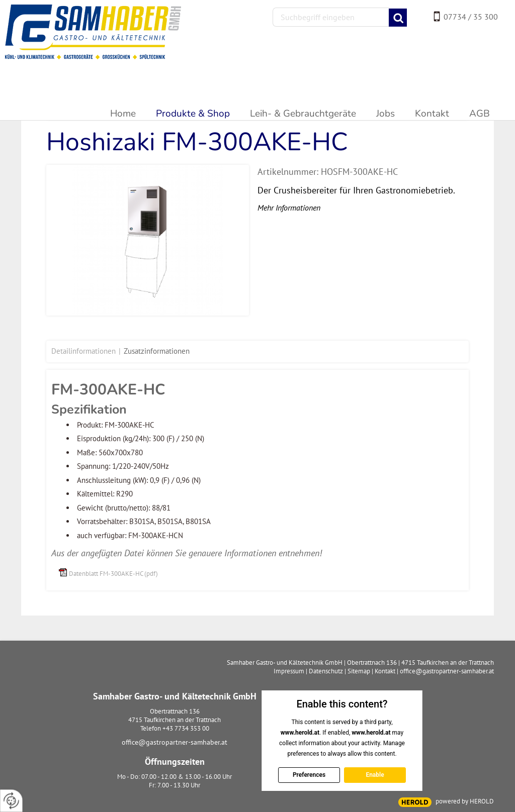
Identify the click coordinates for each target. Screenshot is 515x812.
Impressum (289, 671)
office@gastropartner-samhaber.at (175, 742)
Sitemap (359, 671)
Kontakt (385, 671)
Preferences (309, 775)
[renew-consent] (11, 801)
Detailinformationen (83, 351)
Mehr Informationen (289, 208)
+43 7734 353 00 (186, 728)
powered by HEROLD (465, 801)
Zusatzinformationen (157, 351)
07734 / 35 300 (471, 17)
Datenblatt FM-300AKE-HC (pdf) (113, 574)
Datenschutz (326, 671)
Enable (375, 775)
